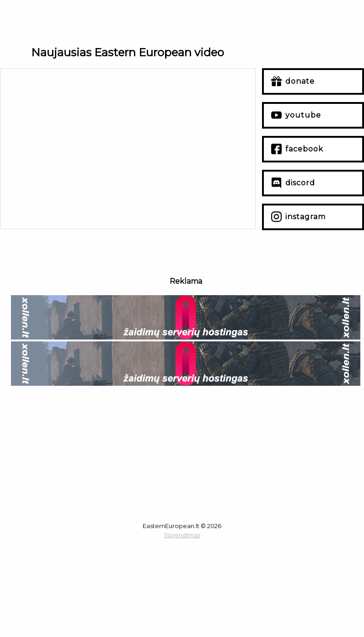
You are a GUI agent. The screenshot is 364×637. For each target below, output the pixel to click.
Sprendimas (182, 535)
